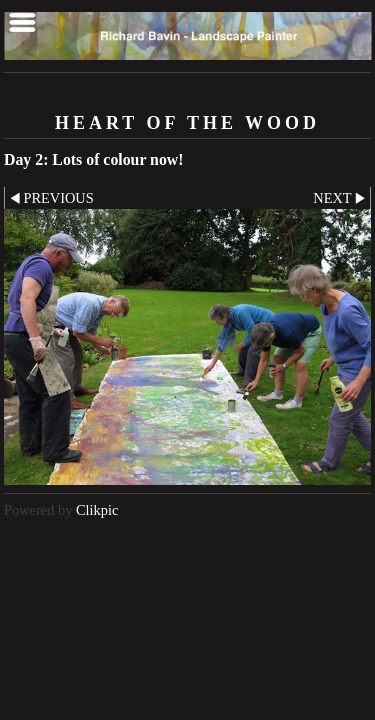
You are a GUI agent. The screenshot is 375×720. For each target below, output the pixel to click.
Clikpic (97, 510)
